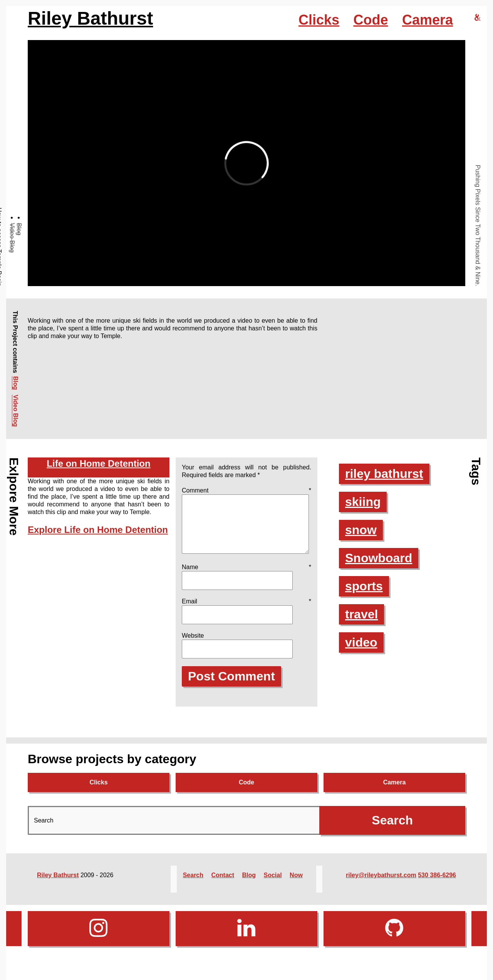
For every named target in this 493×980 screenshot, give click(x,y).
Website (193, 645)
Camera (428, 20)
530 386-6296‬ (437, 884)
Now (296, 884)
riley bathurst (384, 474)
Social (273, 884)
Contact (223, 884)
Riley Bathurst (90, 18)
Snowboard (379, 558)
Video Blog (12, 238)
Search (193, 884)
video (361, 642)
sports (364, 586)
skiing (363, 502)
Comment (246, 490)
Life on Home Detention (98, 463)
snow (361, 530)
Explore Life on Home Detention (98, 530)
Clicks (319, 20)
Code (371, 20)
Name (246, 576)
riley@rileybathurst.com (381, 884)
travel (361, 614)
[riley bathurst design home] (478, 18)
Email (246, 611)
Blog (19, 229)
